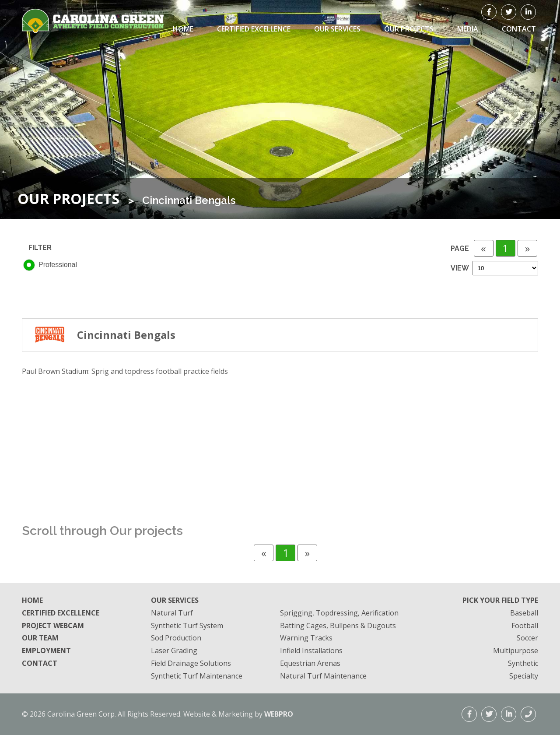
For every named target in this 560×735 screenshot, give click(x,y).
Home (183, 29)
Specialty (524, 676)
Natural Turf (172, 613)
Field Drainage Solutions (191, 663)
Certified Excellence (254, 29)
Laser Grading (174, 651)
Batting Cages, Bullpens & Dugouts (338, 626)
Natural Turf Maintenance (323, 676)
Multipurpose (516, 651)
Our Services (337, 29)
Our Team (40, 638)
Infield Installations (311, 651)
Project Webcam (53, 626)
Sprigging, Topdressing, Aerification (339, 613)
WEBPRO (279, 714)
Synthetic (523, 663)
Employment (46, 651)
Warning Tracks (306, 638)
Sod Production (176, 638)
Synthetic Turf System (187, 626)
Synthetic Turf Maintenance (197, 676)
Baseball (524, 613)
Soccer (527, 638)
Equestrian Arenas (310, 663)
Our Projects (409, 29)
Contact (40, 663)
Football (525, 626)
